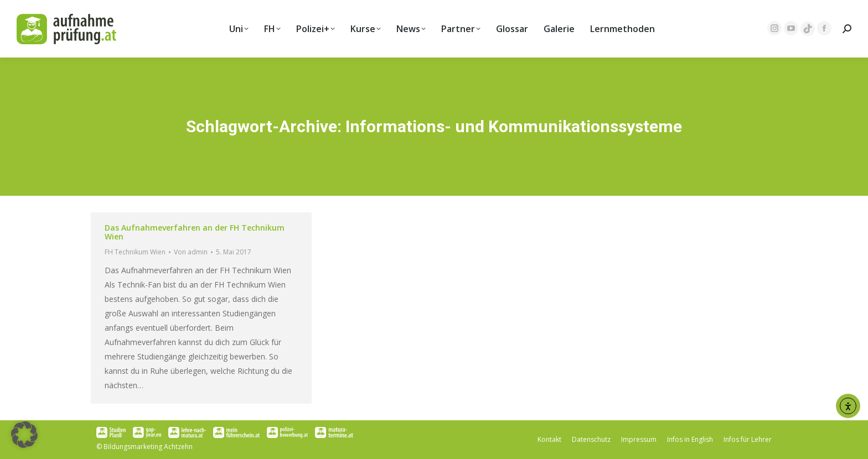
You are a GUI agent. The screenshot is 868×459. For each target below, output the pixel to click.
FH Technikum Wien (135, 252)
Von (191, 252)
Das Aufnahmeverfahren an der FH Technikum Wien (195, 232)
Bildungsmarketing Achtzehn (148, 447)
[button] (24, 435)
